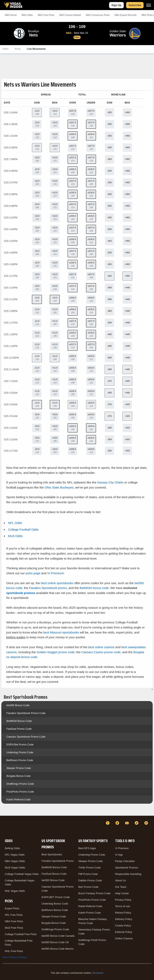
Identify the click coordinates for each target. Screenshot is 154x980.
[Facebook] (108, 823)
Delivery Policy (124, 919)
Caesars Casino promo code (101, 652)
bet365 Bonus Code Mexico (58, 949)
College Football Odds (23, 529)
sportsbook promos (21, 593)
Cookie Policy (123, 926)
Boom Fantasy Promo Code (94, 893)
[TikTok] (137, 823)
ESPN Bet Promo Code (20, 745)
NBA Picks (46, 15)
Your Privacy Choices (15, 957)
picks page (33, 573)
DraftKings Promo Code (20, 784)
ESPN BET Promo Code (56, 897)
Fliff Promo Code (88, 874)
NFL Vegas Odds (15, 855)
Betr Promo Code (88, 887)
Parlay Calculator (125, 861)
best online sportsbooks (57, 583)
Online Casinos (124, 938)
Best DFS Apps (87, 848)
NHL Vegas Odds (15, 891)
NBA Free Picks (14, 921)
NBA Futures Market (70, 15)
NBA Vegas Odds (15, 861)
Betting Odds (12, 848)
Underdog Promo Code (20, 752)
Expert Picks (12, 908)
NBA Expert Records (126, 15)
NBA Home (11, 15)
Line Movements (36, 49)
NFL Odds (15, 523)
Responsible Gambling (128, 874)
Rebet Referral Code (90, 906)
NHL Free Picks (14, 951)
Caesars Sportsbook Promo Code (26, 737)
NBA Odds (27, 15)
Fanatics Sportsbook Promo (58, 861)
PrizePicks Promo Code (20, 792)
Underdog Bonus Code (55, 904)
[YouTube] (128, 823)
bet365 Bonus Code (18, 705)
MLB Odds (15, 536)
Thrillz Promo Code (90, 868)
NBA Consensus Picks (98, 15)
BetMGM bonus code (94, 588)
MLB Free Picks (14, 928)
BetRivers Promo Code (20, 760)
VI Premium (122, 848)
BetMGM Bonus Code (19, 721)
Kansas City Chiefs (110, 482)
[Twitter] (118, 823)
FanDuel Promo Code (19, 729)
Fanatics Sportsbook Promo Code (26, 713)
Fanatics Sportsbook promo (48, 588)
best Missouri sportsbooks (61, 632)
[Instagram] (147, 823)
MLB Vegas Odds (15, 868)
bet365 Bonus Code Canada (58, 936)
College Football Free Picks (21, 934)
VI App (119, 855)
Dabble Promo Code (90, 880)
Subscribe (135, 5)
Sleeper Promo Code (19, 768)
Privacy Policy (123, 900)
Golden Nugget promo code (55, 652)
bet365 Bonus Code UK (55, 942)
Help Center (122, 893)
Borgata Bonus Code (19, 776)
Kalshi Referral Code (18, 799)
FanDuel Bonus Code (54, 874)
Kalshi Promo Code (90, 913)
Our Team (121, 887)
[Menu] (149, 5)
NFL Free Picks (14, 915)
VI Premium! (56, 573)
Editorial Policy (124, 932)
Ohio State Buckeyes (59, 487)
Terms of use (123, 906)
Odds (6, 49)
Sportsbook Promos (127, 868)
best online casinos (101, 647)
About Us (120, 880)
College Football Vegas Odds (22, 874)
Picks (18, 49)
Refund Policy (123, 913)
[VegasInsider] (5, 827)
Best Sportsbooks (52, 854)
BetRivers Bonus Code (55, 910)
